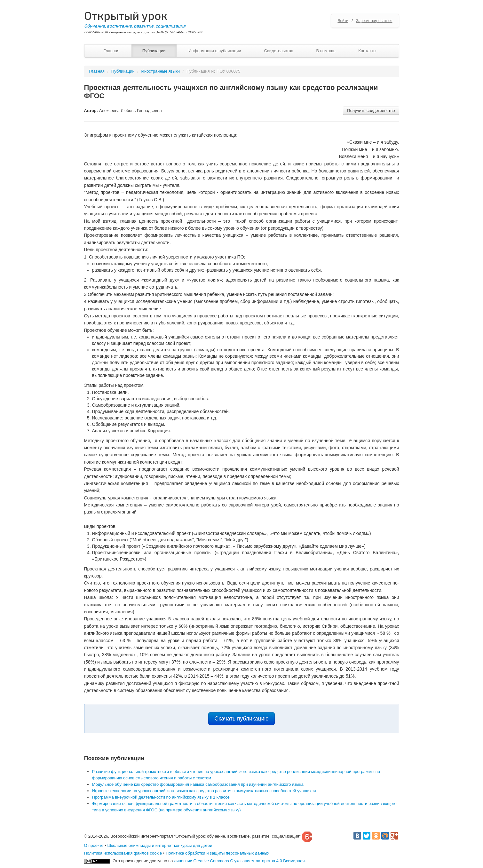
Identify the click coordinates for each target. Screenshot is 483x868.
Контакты (367, 51)
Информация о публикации (215, 51)
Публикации (154, 51)
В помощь (326, 51)
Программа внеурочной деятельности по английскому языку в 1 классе (161, 797)
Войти (343, 21)
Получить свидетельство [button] (371, 111)
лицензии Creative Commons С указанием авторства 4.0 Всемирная (239, 861)
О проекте (94, 845)
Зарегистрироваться (374, 21)
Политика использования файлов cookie (123, 853)
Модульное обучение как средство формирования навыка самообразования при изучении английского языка (198, 784)
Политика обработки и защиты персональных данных (218, 853)
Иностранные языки (161, 71)
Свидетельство (278, 51)
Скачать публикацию (242, 719)
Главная (111, 51)
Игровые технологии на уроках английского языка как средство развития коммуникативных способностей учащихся (204, 791)
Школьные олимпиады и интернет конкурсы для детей (160, 845)
